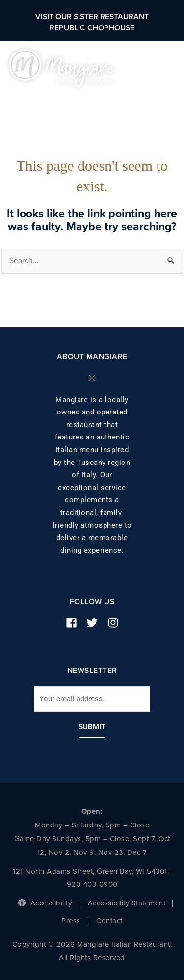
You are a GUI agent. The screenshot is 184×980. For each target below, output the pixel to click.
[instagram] (117, 623)
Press (71, 921)
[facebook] (75, 623)
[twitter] (96, 623)
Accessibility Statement (127, 903)
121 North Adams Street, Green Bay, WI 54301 (90, 871)
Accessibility (45, 903)
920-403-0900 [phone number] (92, 884)
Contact (109, 921)
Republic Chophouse (92, 28)
